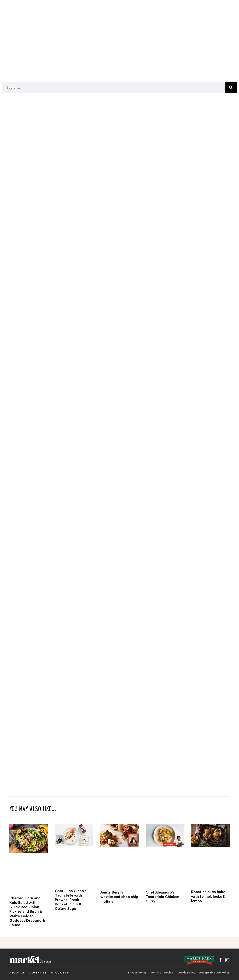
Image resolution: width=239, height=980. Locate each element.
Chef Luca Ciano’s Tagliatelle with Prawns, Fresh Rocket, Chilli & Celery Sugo (71, 900)
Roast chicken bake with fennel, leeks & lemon (208, 896)
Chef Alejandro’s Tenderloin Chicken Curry (162, 897)
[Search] (231, 87)
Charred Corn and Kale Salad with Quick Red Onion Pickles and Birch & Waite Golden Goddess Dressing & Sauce (27, 912)
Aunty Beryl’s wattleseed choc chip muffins (119, 897)
